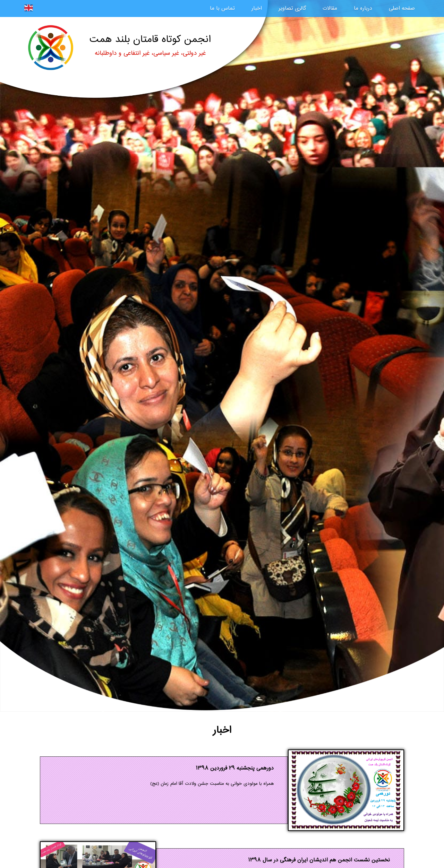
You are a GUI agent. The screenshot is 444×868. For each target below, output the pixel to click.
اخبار (257, 8)
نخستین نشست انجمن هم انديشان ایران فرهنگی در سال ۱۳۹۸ (319, 860)
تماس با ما (222, 8)
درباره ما (363, 8)
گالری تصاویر (292, 8)
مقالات (330, 8)
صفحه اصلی (402, 8)
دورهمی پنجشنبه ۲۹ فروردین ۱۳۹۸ (235, 768)
